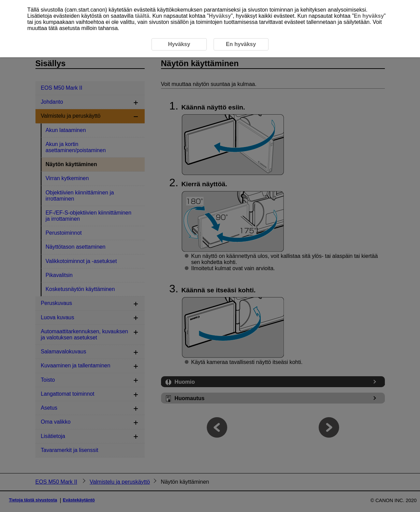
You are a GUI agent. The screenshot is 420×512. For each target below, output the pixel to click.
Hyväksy (220, 16)
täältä (142, 16)
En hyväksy (369, 16)
